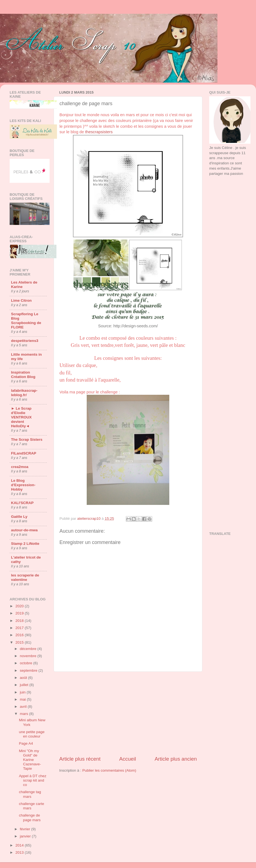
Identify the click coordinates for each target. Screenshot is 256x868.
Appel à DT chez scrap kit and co (33, 780)
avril (24, 707)
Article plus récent (80, 759)
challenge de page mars (30, 817)
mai (23, 699)
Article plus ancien (176, 759)
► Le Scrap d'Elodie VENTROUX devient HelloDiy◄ (21, 417)
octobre (27, 663)
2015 (20, 642)
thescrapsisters (99, 132)
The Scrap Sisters (27, 440)
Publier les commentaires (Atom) (109, 770)
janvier (26, 836)
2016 (20, 635)
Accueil (128, 759)
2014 (20, 845)
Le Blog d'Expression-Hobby (23, 485)
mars (24, 714)
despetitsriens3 (25, 341)
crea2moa (20, 467)
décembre (29, 649)
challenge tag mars (30, 794)
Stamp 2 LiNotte (25, 544)
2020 (20, 606)
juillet (25, 685)
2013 (20, 852)
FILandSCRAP (24, 453)
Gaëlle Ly (19, 517)
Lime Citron (21, 300)
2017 (20, 628)
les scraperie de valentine (25, 577)
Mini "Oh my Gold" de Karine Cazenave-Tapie (30, 760)
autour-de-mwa (24, 530)
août (24, 678)
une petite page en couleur (32, 734)
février (25, 829)
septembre (29, 670)
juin (23, 692)
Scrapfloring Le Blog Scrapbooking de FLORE (26, 321)
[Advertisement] (128, 714)
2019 (20, 613)
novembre (29, 656)
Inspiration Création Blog (23, 375)
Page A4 (26, 743)
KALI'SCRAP (22, 503)
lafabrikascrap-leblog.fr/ (24, 393)
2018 (20, 621)
